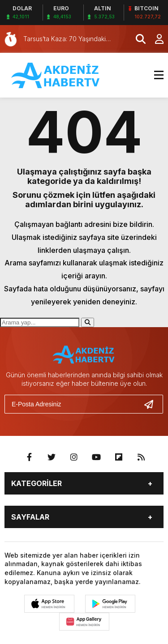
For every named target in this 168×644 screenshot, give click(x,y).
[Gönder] (152, 404)
